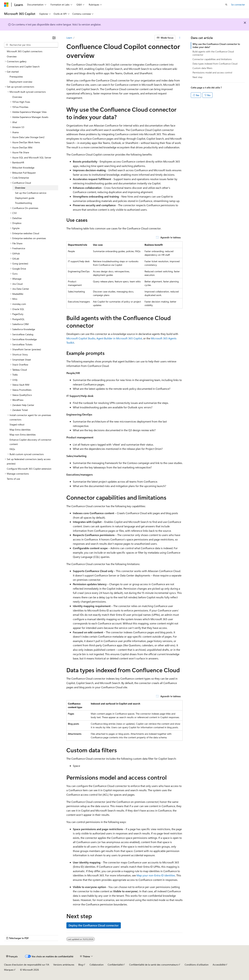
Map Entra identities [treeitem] (20, 430)
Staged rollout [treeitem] (17, 424)
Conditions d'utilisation (197, 965)
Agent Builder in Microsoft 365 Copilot (119, 338)
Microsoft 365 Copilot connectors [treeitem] (25, 51)
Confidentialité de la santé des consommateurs (154, 965)
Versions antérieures (64, 965)
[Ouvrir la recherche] (226, 5)
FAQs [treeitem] (12, 449)
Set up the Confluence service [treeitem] (31, 193)
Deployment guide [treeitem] (25, 198)
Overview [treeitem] (12, 56)
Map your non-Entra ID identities (156, 875)
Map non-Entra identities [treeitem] (23, 435)
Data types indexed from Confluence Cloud (215, 64)
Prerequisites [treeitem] (16, 77)
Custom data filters (202, 68)
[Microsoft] (6, 5)
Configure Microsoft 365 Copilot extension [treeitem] (29, 469)
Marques (9, 970)
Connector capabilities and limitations (212, 59)
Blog (81, 965)
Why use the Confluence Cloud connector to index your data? (216, 45)
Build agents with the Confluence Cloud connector (213, 53)
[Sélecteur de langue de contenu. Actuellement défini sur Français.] (12, 956)
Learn (69, 38)
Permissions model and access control (212, 72)
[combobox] (31, 45)
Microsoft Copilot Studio (81, 338)
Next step (197, 77)
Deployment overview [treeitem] (21, 82)
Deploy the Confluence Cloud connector (94, 925)
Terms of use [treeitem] (13, 479)
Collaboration (97, 965)
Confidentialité (115, 965)
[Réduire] (54, 38)
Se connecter (238, 5)
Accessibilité (219, 965)
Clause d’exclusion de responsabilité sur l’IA (27, 965)
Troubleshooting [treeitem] (23, 203)
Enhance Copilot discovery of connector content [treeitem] (30, 442)
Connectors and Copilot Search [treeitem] (23, 66)
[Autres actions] (180, 38)
